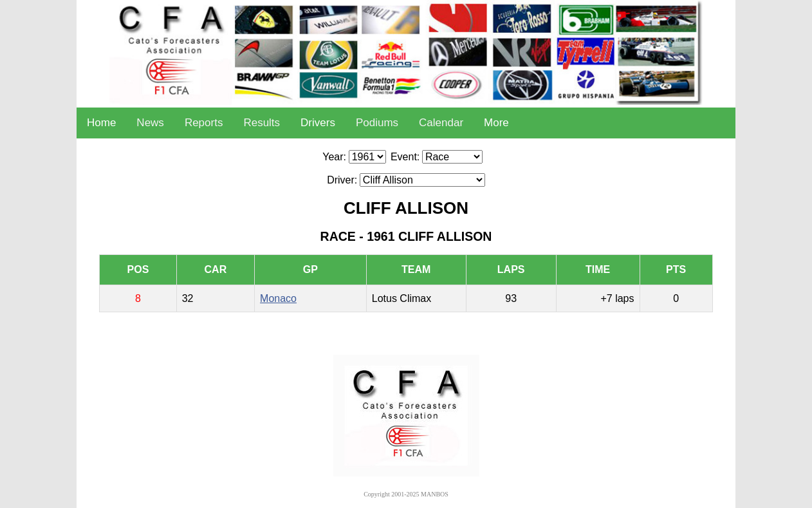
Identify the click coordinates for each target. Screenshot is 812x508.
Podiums (377, 123)
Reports (204, 123)
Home (101, 123)
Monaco (278, 298)
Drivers (318, 123)
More (496, 123)
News (150, 123)
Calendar (441, 123)
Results (262, 123)
